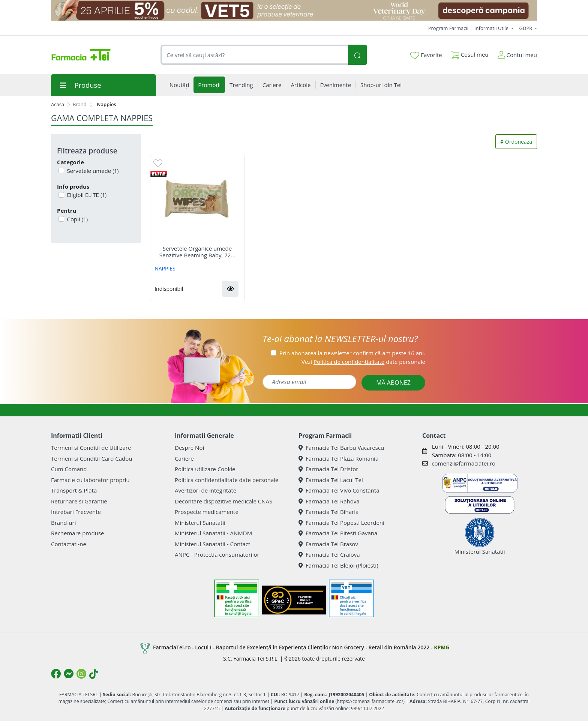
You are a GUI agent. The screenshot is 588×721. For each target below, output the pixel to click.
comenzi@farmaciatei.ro (463, 463)
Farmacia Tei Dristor (328, 469)
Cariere (184, 458)
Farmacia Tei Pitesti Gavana (338, 533)
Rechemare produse (77, 533)
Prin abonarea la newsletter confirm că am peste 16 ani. (352, 353)
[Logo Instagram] (81, 674)
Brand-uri (63, 523)
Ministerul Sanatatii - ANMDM (213, 533)
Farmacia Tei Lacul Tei (331, 480)
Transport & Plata (74, 490)
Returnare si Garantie (79, 501)
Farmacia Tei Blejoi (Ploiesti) (338, 565)
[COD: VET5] (294, 10)
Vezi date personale (363, 362)
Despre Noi (189, 448)
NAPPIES (165, 268)
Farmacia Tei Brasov (328, 544)
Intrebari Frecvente (76, 512)
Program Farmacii (448, 28)
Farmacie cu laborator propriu (90, 480)
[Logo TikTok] (94, 674)
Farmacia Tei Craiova (329, 554)
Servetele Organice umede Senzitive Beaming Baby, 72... (197, 252)
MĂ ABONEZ (393, 383)
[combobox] (254, 55)
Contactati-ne (69, 544)
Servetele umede (92, 171)
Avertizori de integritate (205, 490)
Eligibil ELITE (86, 195)
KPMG (442, 647)
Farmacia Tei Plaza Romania (338, 458)
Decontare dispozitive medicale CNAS (223, 501)
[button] (230, 289)
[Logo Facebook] (56, 674)
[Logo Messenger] (69, 674)
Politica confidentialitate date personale (226, 480)
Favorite (426, 55)
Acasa (58, 104)
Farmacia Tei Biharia (328, 512)
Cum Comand (69, 469)
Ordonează (516, 142)
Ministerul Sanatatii (200, 523)
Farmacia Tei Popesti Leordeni (341, 523)
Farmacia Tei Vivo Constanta (339, 490)
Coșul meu (470, 53)
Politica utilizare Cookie (205, 469)
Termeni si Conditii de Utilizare (91, 448)
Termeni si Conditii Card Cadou (91, 458)
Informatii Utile (492, 28)
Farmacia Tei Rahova (329, 501)
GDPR (526, 28)
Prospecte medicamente (207, 512)
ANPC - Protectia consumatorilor (217, 554)
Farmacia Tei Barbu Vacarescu (341, 448)
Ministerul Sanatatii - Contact (212, 544)
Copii (77, 219)
